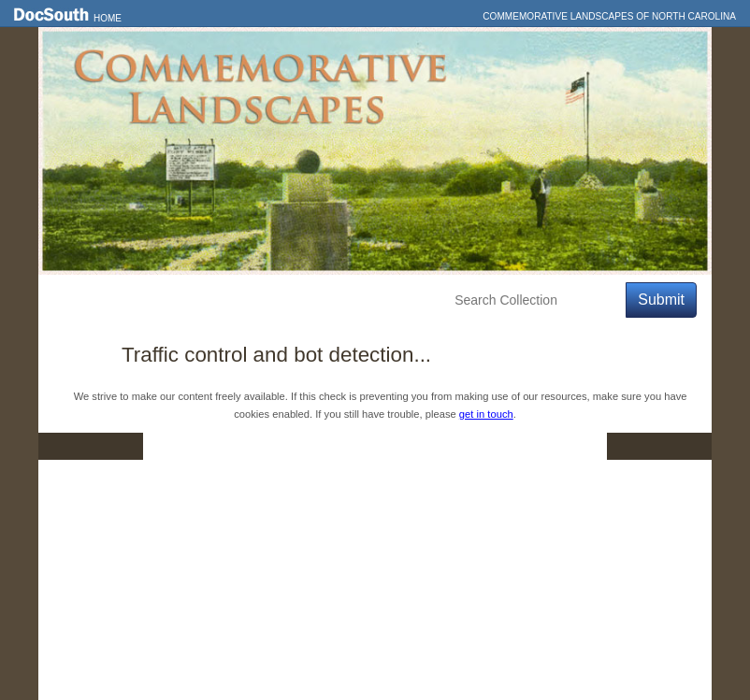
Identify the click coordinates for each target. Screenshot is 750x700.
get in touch (486, 414)
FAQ (571, 446)
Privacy (489, 446)
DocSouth (278, 446)
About (390, 300)
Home (108, 18)
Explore (226, 300)
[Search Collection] (536, 300)
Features (145, 300)
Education (311, 300)
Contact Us (387, 446)
